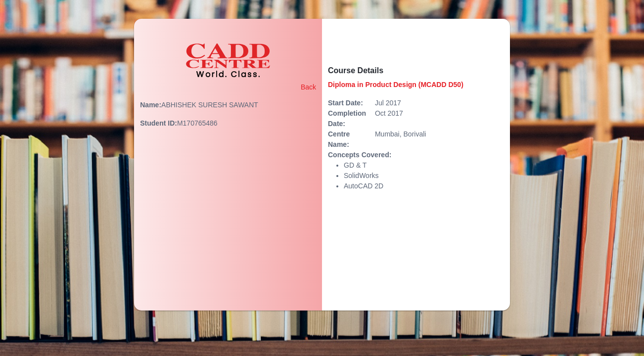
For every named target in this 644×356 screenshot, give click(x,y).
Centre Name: (339, 139)
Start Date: (345, 103)
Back (308, 87)
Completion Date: (347, 118)
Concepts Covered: (360, 155)
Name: (151, 105)
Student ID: (159, 123)
